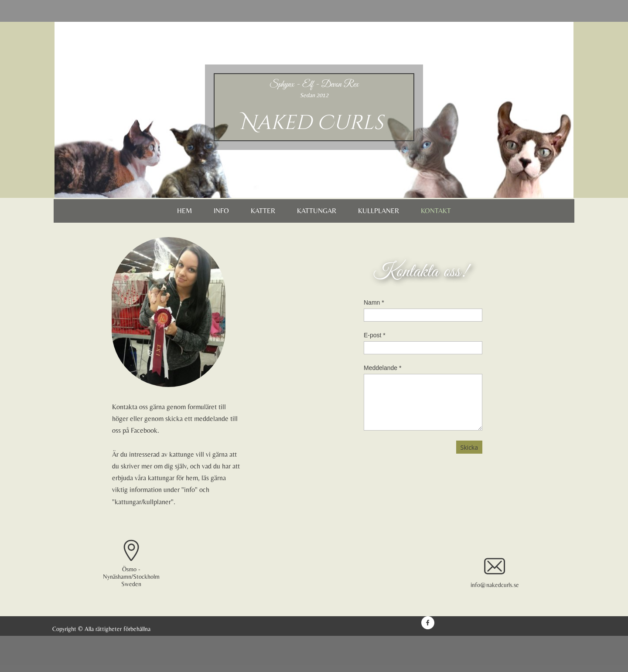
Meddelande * (382, 368)
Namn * (374, 302)
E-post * (375, 335)
